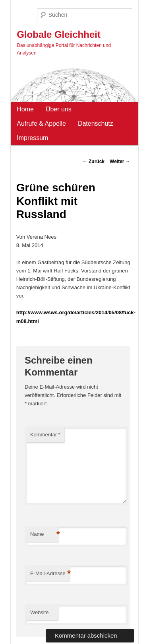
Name (44, 534)
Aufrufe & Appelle (41, 124)
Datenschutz (96, 124)
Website (40, 612)
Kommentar (45, 435)
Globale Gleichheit (59, 34)
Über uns (59, 109)
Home (25, 109)
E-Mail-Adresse (50, 574)
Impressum (32, 138)
